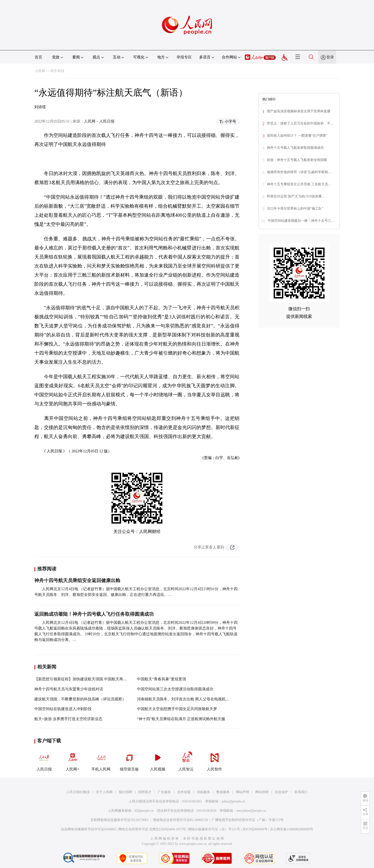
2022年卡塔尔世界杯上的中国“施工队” (295, 209)
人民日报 (44, 760)
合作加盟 (184, 792)
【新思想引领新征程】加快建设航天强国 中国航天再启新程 (84, 679)
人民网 (40, 71)
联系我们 (301, 792)
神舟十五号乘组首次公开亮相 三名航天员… (299, 184)
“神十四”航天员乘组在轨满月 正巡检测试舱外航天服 (181, 719)
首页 (38, 57)
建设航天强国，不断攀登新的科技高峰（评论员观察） (80, 699)
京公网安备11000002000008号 (292, 829)
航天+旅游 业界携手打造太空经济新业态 (68, 719)
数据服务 (223, 792)
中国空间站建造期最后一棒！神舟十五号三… (301, 221)
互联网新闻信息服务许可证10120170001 (120, 820)
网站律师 (262, 792)
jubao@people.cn (234, 801)
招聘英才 (145, 792)
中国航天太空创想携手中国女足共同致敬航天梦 (177, 709)
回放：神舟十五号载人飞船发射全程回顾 (297, 160)
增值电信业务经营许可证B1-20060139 (180, 820)
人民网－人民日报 (99, 121)
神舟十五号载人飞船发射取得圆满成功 (295, 148)
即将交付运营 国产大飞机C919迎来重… (296, 196)
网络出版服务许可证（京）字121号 (214, 829)
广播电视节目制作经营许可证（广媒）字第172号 (248, 820)
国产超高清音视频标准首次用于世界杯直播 (299, 111)
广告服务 (164, 792)
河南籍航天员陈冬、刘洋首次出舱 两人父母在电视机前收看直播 (191, 699)
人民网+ (73, 760)
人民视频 (158, 760)
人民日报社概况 (78, 792)
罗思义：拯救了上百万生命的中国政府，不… (300, 123)
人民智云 (186, 760)
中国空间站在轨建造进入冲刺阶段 (63, 709)
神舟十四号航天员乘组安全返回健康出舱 (77, 580)
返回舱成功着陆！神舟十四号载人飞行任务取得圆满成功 (94, 614)
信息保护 (281, 792)
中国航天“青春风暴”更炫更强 (161, 679)
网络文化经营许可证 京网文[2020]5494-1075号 (152, 829)
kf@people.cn (144, 811)
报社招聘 (125, 792)
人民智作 (214, 760)
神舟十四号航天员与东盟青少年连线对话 (69, 689)
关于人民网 (104, 792)
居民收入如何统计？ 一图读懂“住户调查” (297, 136)
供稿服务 (203, 792)
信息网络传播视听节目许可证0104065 (88, 829)
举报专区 (184, 57)
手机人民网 (101, 760)
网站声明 (243, 792)
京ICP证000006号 (255, 829)
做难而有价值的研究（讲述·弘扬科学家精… (299, 172)
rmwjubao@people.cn (251, 811)
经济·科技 (57, 71)
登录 (330, 57)
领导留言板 (129, 760)
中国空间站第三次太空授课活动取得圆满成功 (175, 689)
